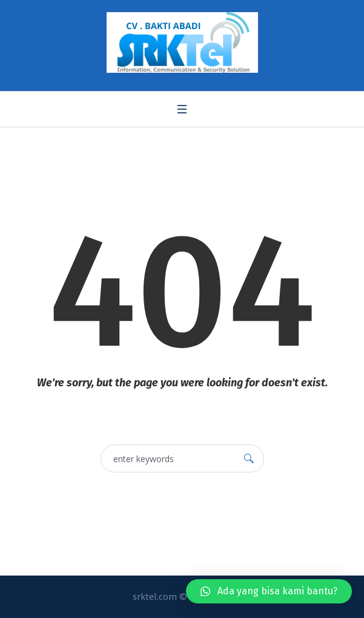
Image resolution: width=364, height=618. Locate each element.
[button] (269, 591)
